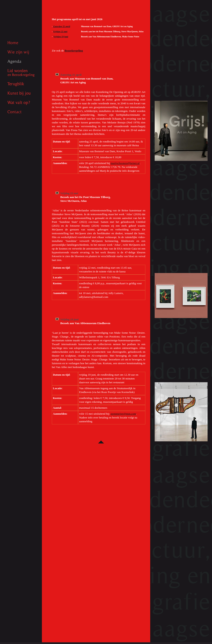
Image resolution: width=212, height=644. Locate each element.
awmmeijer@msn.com (123, 414)
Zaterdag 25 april (62, 26)
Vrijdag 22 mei (60, 31)
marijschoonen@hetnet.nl (125, 163)
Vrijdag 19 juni (61, 37)
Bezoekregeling (74, 51)
